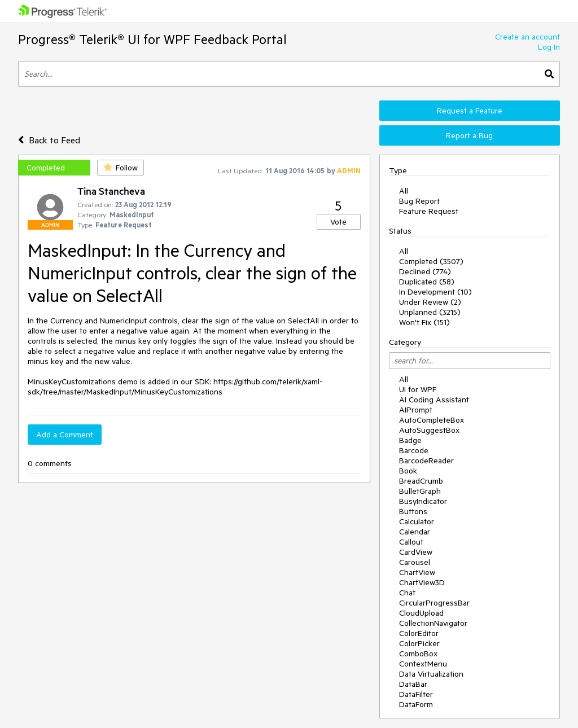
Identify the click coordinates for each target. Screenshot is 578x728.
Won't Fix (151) (424, 322)
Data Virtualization (431, 674)
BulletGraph (420, 491)
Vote (338, 222)
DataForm (416, 704)
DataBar (413, 684)
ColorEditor (419, 633)
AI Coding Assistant (434, 400)
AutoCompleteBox (432, 420)
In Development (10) (435, 292)
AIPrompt (416, 410)
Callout (411, 542)
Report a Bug (469, 135)
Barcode (414, 450)
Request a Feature (470, 111)
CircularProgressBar (434, 603)
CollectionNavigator (433, 623)
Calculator (417, 521)
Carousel (415, 562)
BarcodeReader (426, 461)
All (404, 191)
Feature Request (429, 211)
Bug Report (419, 201)
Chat (407, 593)
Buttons (413, 511)
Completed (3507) (431, 261)
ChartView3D (422, 582)
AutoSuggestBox (429, 430)
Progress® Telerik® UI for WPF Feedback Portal (152, 39)
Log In (549, 47)
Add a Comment (65, 435)
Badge (410, 440)
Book (408, 471)
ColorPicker (419, 643)
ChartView (417, 572)
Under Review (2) (430, 302)
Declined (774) (425, 271)
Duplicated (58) (427, 282)
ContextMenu (423, 664)
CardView (416, 552)
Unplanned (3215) (430, 312)
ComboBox (418, 654)
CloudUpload (421, 613)
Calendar (415, 532)
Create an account (527, 37)
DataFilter (416, 694)
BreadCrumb (421, 481)
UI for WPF (418, 389)
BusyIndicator (423, 501)
